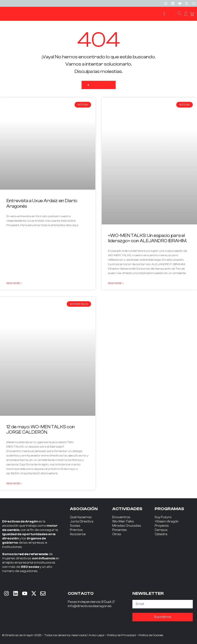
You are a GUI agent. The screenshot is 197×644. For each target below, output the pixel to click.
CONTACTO (81, 593)
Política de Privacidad (121, 635)
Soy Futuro (163, 517)
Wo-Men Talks (123, 521)
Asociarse (78, 534)
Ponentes (120, 530)
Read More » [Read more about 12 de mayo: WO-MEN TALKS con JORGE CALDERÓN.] (14, 483)
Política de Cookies (151, 635)
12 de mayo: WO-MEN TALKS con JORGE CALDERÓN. (41, 429)
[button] (164, 14)
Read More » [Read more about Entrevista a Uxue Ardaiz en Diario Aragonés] (14, 283)
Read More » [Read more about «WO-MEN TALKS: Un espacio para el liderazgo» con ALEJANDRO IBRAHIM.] (116, 283)
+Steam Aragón (167, 521)
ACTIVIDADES (127, 509)
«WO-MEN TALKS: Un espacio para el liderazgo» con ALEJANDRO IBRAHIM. (147, 238)
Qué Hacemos (81, 517)
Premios (76, 530)
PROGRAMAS (169, 509)
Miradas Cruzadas (127, 526)
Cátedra (161, 534)
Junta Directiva (82, 521)
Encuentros (121, 517)
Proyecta (162, 526)
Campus (161, 530)
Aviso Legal (96, 635)
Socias (75, 526)
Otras (117, 534)
